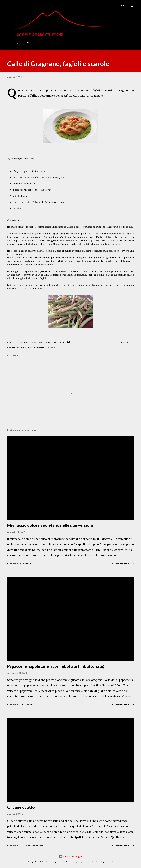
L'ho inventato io (28, 343)
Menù (28, 43)
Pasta (42, 343)
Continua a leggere (123, 563)
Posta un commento (32, 845)
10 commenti (27, 704)
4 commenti (27, 563)
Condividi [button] (125, 343)
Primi (61, 343)
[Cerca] (121, 6)
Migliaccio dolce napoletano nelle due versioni (50, 525)
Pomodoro (51, 343)
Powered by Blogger (70, 857)
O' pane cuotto (21, 807)
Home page (12, 43)
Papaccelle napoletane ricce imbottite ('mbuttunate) (56, 666)
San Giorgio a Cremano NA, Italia (38, 347)
